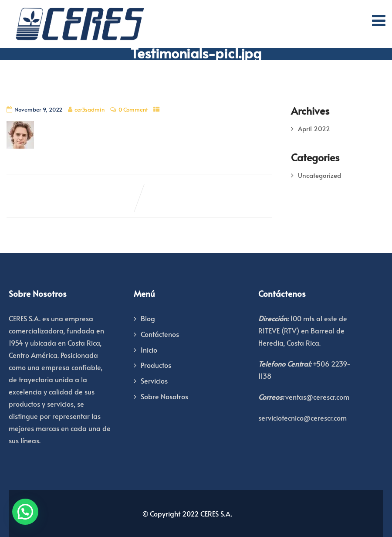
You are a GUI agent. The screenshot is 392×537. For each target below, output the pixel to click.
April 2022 (314, 128)
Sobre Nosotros (164, 396)
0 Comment (133, 109)
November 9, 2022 (38, 109)
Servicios (154, 381)
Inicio (149, 350)
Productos (156, 365)
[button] (25, 512)
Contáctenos (160, 334)
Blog (148, 318)
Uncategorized (319, 175)
